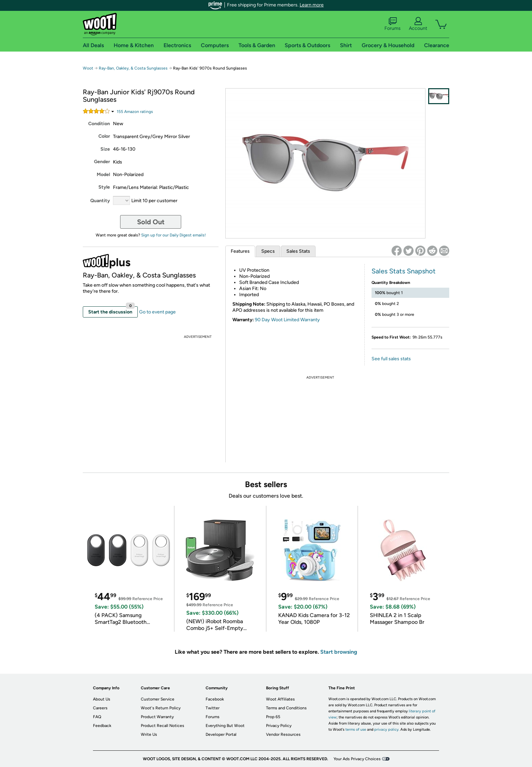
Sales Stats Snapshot (404, 271)
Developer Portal (221, 734)
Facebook (215, 699)
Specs (268, 251)
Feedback (102, 726)
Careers (100, 708)
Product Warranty (157, 717)
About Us (102, 699)
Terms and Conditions (286, 708)
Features (240, 251)
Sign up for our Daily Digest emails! (174, 235)
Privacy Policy (279, 726)
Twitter (213, 708)
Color (104, 136)
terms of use (356, 730)
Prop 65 (273, 717)
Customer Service (158, 699)
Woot (88, 68)
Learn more (312, 5)
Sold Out (151, 222)
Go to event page (157, 312)
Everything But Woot (225, 726)
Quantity (100, 201)
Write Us (149, 734)
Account (418, 24)
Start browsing (339, 652)
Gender (102, 162)
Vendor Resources (283, 734)
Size (105, 149)
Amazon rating (135, 112)
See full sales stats (391, 359)
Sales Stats (298, 251)
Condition (99, 124)
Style (104, 187)
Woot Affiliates (280, 699)
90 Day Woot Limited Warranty (287, 320)
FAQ (97, 717)
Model (103, 175)
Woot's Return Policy (161, 708)
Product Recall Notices (163, 726)
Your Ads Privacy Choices (357, 759)
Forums (393, 24)
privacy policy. (387, 730)
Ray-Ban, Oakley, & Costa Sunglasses (133, 68)
